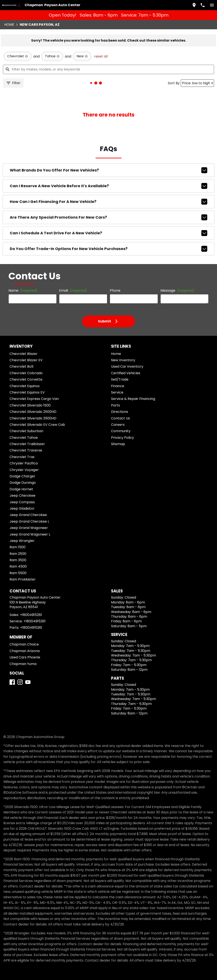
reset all (101, 56)
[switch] (212, 5)
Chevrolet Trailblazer (27, 444)
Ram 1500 (17, 547)
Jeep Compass (22, 502)
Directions (120, 412)
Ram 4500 (18, 566)
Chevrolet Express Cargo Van (34, 399)
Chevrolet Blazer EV (26, 360)
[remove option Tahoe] (52, 56)
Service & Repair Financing (133, 399)
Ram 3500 (18, 560)
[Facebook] (12, 682)
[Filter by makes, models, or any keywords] (108, 69)
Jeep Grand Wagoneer (29, 528)
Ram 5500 (18, 573)
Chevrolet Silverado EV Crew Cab (37, 425)
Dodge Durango (23, 483)
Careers (118, 425)
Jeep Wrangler (22, 541)
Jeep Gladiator (22, 508)
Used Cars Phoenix (25, 657)
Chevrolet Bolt (22, 366)
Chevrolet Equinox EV (27, 392)
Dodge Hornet (21, 489)
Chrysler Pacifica (24, 463)
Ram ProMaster (23, 579)
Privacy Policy (122, 438)
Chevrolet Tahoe (24, 438)
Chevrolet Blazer (24, 354)
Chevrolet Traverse (26, 450)
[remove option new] (82, 56)
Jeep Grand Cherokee (28, 515)
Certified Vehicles (126, 373)
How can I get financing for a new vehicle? (108, 202)
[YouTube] (28, 682)
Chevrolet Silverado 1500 (30, 405)
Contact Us (120, 418)
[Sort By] (197, 83)
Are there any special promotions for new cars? (108, 217)
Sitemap (118, 444)
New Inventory (123, 360)
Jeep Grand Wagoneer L (30, 534)
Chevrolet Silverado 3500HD (33, 418)
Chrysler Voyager (24, 470)
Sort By (174, 83)
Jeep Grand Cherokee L (29, 521)
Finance (118, 386)
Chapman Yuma (23, 664)
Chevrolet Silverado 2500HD (33, 412)
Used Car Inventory (127, 366)
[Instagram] (20, 682)
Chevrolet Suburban (26, 431)
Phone (115, 290)
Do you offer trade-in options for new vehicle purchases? (108, 249)
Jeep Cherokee (22, 496)
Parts (115, 405)
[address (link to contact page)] (194, 5)
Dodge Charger (22, 476)
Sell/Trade (120, 379)
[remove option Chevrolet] (18, 56)
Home (9, 25)
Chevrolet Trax (22, 457)
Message (177, 290)
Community (121, 431)
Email (73, 290)
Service (117, 392)
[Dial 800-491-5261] (203, 5)
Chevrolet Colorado (26, 373)
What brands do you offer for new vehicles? (108, 170)
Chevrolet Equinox (25, 386)
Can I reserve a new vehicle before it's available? (108, 186)
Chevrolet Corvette (26, 379)
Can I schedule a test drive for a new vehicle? (108, 233)
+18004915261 (31, 615)
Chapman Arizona (25, 651)
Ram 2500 (18, 554)
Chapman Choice (24, 644)
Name (23, 290)
